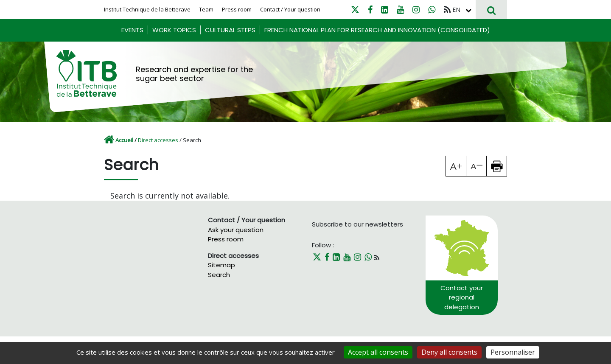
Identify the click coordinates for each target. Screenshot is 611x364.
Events (132, 30)
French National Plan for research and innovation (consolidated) (377, 30)
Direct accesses (158, 140)
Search (219, 275)
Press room (237, 9)
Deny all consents (449, 352)
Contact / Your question (290, 9)
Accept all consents (378, 352)
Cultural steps (230, 30)
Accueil (124, 140)
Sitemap (221, 265)
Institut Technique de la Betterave (147, 9)
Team (206, 9)
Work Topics (174, 30)
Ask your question (236, 230)
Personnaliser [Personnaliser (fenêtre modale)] (513, 352)
